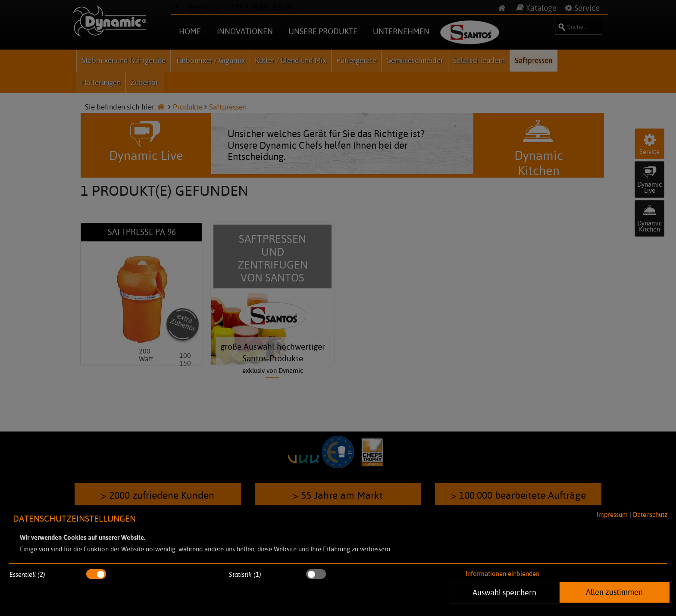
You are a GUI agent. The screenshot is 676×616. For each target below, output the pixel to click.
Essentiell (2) (27, 574)
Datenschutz (650, 514)
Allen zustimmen (614, 592)
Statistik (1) (245, 574)
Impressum (612, 514)
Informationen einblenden (502, 574)
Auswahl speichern (505, 592)
